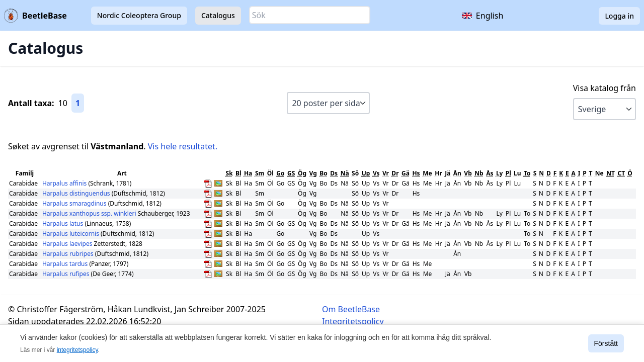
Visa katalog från (605, 88)
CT (621, 173)
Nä (345, 173)
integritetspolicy (77, 350)
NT (611, 173)
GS (291, 173)
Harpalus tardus (66, 264)
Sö (355, 173)
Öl (270, 173)
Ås (490, 173)
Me (427, 173)
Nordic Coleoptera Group (139, 15)
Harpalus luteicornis (71, 234)
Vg (313, 173)
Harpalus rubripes (69, 254)
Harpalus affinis (65, 183)
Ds (334, 173)
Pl (508, 173)
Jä (448, 173)
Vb (468, 173)
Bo (323, 173)
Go (280, 173)
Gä (406, 173)
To (527, 173)
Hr (438, 173)
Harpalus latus (64, 223)
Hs (416, 173)
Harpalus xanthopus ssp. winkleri (89, 213)
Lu (517, 173)
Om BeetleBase (351, 309)
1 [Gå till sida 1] (78, 103)
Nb (479, 173)
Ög (302, 173)
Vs (376, 173)
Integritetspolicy (353, 321)
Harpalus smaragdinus (75, 203)
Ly (500, 173)
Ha (248, 173)
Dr (395, 173)
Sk (229, 173)
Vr (386, 173)
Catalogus (218, 15)
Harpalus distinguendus (77, 193)
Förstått (606, 343)
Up (366, 173)
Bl (238, 173)
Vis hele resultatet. (183, 146)
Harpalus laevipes (68, 244)
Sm (260, 173)
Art (122, 173)
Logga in (619, 16)
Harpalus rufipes (67, 274)
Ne (599, 173)
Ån (457, 173)
